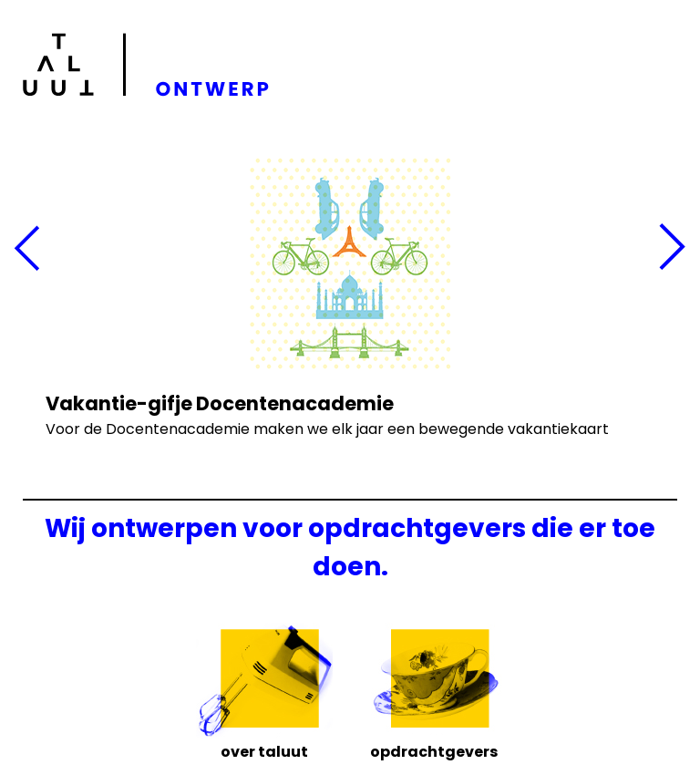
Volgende (673, 248)
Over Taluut (264, 750)
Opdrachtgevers (434, 750)
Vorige (27, 248)
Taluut (149, 65)
